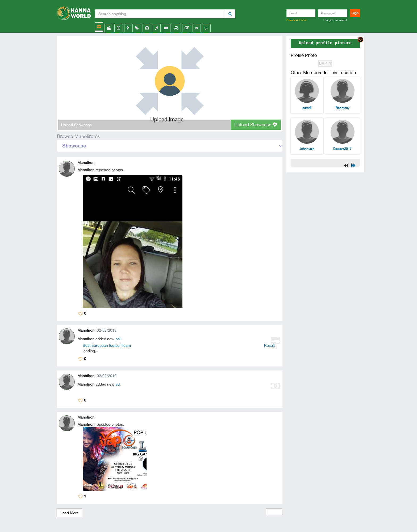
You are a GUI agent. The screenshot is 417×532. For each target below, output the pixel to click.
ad (118, 384)
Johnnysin (307, 149)
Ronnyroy (343, 108)
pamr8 (307, 108)
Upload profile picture (325, 43)
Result (269, 345)
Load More (70, 513)
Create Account (297, 20)
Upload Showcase (256, 125)
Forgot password (336, 20)
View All (274, 512)
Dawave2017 (342, 149)
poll (118, 339)
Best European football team (107, 345)
